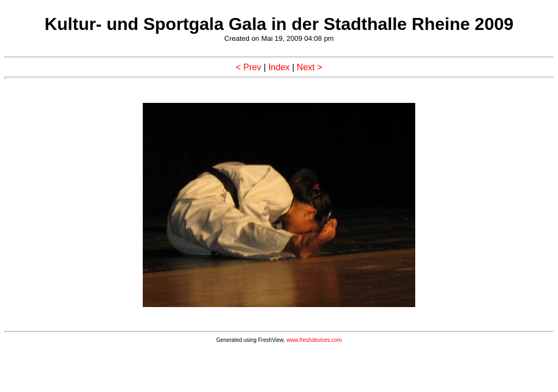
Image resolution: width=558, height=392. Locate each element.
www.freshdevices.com (314, 340)
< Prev (249, 67)
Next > (310, 67)
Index (279, 67)
